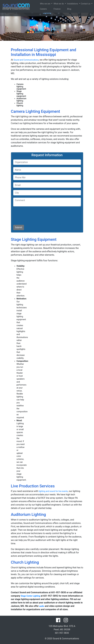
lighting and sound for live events (53, 491)
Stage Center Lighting (30, 596)
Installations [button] (68, 4)
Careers (41, 9)
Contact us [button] (81, 4)
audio (42, 606)
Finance (54, 9)
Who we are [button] (41, 4)
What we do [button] (54, 4)
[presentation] (35, 214)
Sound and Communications (26, 60)
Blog (68, 9)
